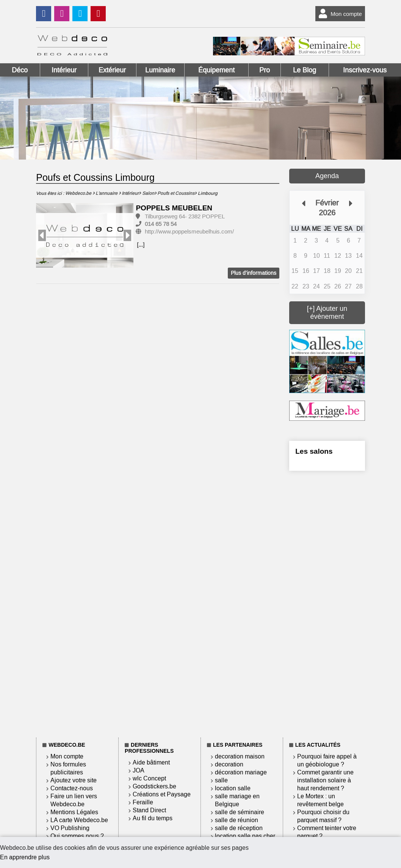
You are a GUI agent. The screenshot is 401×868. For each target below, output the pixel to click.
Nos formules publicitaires (68, 768)
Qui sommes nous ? (77, 836)
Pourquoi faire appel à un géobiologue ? (327, 760)
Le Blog (305, 70)
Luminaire (160, 70)
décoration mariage (241, 772)
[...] (141, 245)
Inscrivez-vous (365, 70)
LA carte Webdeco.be (79, 820)
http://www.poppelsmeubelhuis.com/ (189, 232)
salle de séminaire (240, 812)
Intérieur (64, 70)
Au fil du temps (153, 818)
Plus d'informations (254, 273)
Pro (265, 70)
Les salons (314, 451)
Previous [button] (42, 235)
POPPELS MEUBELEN (174, 208)
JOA (139, 770)
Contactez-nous (72, 788)
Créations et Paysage (162, 794)
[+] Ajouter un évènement (327, 313)
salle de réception (239, 828)
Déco (20, 70)
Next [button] (127, 235)
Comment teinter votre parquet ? (327, 832)
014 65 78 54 (161, 224)
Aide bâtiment (151, 762)
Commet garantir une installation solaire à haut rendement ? (325, 780)
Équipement (216, 70)
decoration (229, 764)
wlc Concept (149, 778)
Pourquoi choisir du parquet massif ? (323, 816)
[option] (85, 236)
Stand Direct (149, 810)
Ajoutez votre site (74, 780)
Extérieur (112, 70)
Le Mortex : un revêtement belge (320, 800)
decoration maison (240, 756)
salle (221, 780)
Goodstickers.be (154, 786)
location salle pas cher (245, 836)
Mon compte (339, 14)
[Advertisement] (327, 603)
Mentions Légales (74, 812)
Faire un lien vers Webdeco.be (74, 800)
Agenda (327, 176)
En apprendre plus (25, 857)
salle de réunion (237, 820)
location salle (233, 788)
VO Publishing (70, 828)
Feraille (143, 802)
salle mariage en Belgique (237, 800)
